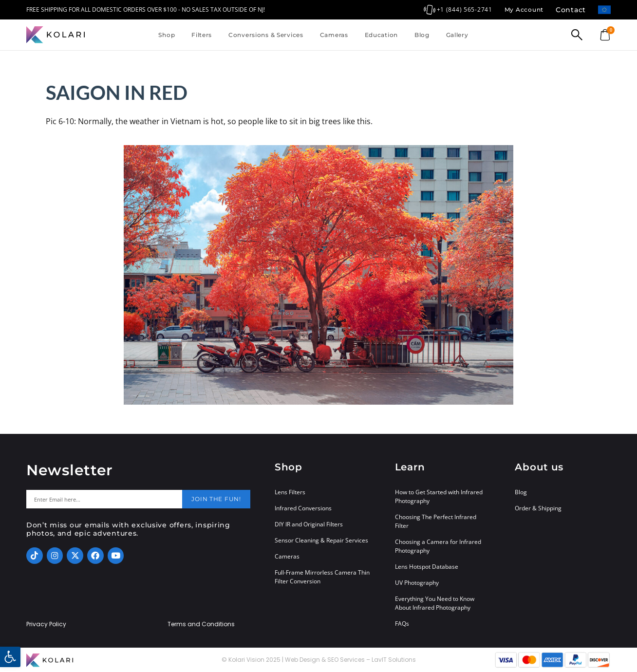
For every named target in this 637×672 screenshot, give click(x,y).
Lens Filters (290, 492)
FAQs (402, 624)
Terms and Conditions (201, 624)
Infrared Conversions (303, 508)
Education (381, 35)
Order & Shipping (538, 508)
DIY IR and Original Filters (309, 524)
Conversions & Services (266, 35)
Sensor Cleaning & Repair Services (321, 540)
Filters (202, 35)
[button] (10, 657)
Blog (422, 35)
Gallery (457, 35)
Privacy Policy (46, 624)
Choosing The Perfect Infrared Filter (436, 521)
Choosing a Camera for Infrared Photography (438, 546)
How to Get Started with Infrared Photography (439, 496)
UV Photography (417, 583)
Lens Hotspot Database (427, 567)
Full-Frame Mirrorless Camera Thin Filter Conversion (322, 577)
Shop (167, 35)
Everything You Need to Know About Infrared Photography (435, 603)
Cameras (334, 35)
